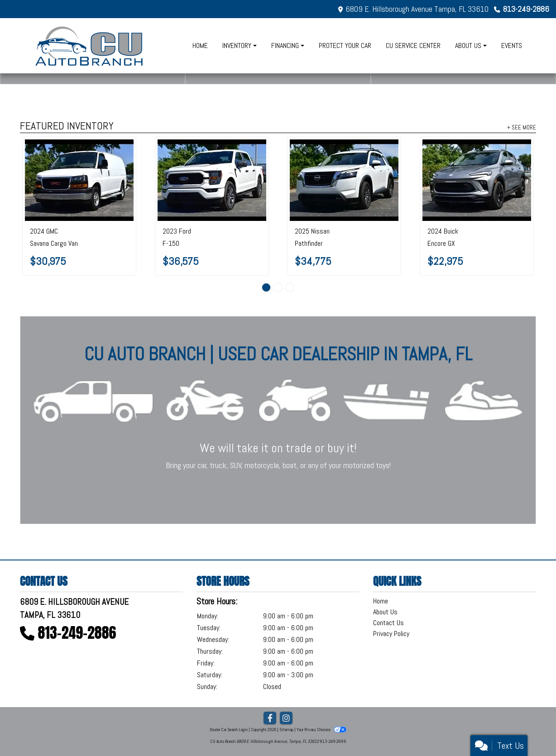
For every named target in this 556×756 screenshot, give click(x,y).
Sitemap (286, 730)
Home (381, 601)
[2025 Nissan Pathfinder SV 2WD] (344, 180)
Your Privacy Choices (321, 730)
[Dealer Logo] (90, 46)
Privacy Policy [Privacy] (391, 634)
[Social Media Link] (286, 718)
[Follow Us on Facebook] (270, 718)
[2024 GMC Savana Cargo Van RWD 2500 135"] (79, 180)
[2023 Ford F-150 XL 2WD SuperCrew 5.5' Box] (212, 180)
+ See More (522, 127)
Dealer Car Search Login (229, 730)
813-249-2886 (526, 9)
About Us (385, 612)
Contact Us (388, 623)
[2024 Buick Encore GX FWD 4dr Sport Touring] (477, 180)
